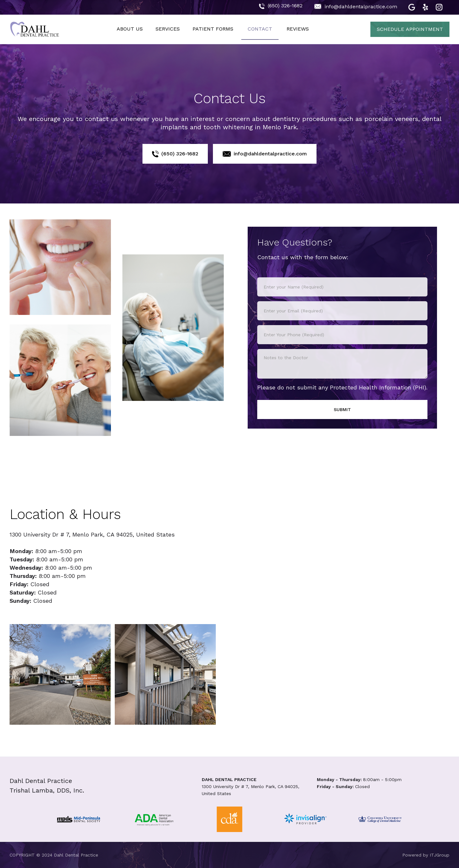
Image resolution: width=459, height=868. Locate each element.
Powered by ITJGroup (426, 855)
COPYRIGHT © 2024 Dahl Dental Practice (54, 855)
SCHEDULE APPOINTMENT (410, 29)
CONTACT (260, 29)
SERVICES (168, 29)
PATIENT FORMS (213, 29)
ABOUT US (130, 29)
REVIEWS (298, 29)
